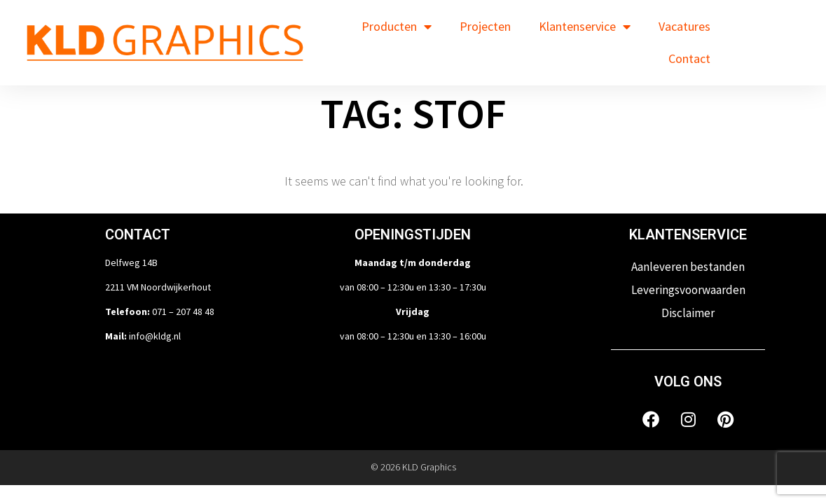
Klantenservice (585, 27)
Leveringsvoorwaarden (688, 290)
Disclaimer (688, 313)
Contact (689, 58)
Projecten (485, 26)
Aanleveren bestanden (688, 267)
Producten (397, 27)
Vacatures (684, 26)
